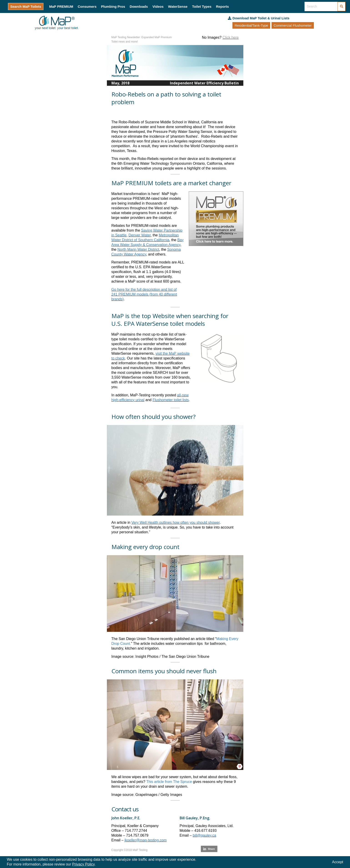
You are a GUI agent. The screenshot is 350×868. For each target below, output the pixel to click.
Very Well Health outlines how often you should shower (176, 523)
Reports (223, 6)
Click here (230, 37)
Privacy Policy (83, 864)
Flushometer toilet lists (171, 400)
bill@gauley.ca (204, 835)
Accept (338, 862)
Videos (158, 6)
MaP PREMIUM (61, 6)
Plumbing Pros (113, 6)
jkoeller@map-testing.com (145, 840)
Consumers (87, 6)
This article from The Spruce (169, 782)
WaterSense (178, 6)
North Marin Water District (138, 249)
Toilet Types (202, 6)
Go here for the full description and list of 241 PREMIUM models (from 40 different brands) (144, 294)
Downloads (139, 6)
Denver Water (140, 235)
